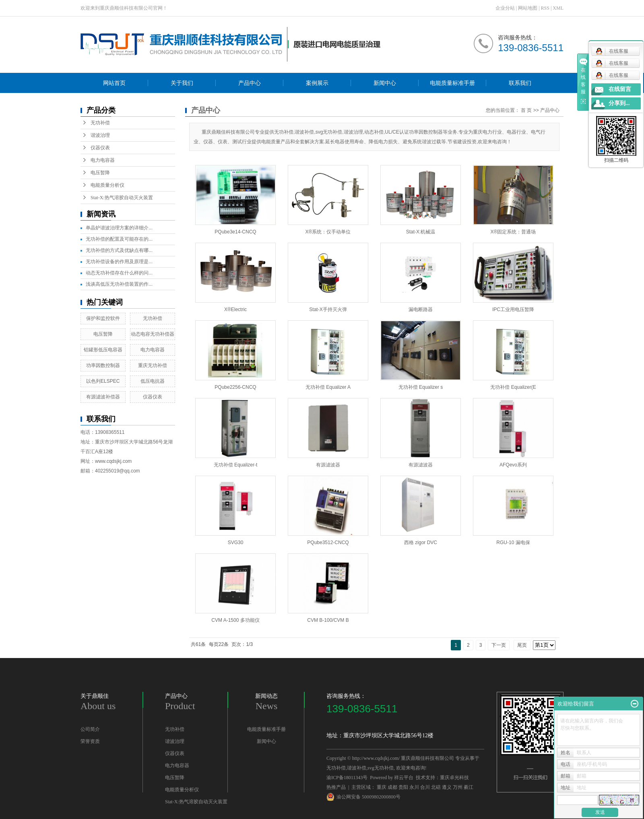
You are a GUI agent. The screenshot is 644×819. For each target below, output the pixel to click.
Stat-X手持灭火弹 (328, 309)
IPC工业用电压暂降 (513, 309)
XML (558, 8)
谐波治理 (100, 135)
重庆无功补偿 (153, 365)
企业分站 (505, 8)
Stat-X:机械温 (421, 232)
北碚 (436, 787)
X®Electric (235, 309)
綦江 (469, 787)
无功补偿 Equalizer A (328, 387)
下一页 (499, 645)
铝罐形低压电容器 (103, 350)
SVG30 (236, 543)
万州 (458, 787)
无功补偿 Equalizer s (421, 387)
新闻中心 (385, 83)
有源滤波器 (328, 465)
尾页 (522, 645)
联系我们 (520, 83)
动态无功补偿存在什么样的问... (119, 273)
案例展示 (317, 83)
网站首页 (114, 83)
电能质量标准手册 (452, 83)
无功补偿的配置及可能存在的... (119, 239)
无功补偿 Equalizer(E (513, 387)
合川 (425, 787)
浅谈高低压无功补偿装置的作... (119, 284)
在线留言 (620, 89)
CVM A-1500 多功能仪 (235, 620)
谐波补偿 (357, 768)
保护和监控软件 (103, 318)
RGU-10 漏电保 (513, 543)
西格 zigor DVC (421, 543)
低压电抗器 (153, 381)
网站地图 (528, 8)
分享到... (619, 103)
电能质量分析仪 (107, 185)
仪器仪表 (100, 148)
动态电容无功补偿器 (153, 334)
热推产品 (336, 787)
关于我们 (182, 83)
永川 (414, 787)
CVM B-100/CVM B (328, 620)
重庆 (382, 787)
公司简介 (90, 729)
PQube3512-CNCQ (328, 543)
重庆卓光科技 (454, 778)
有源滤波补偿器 (103, 397)
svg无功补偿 (381, 768)
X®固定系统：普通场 (513, 232)
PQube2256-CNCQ (235, 387)
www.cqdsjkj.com (113, 461)
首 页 (526, 110)
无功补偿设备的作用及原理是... (119, 262)
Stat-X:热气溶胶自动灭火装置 (122, 198)
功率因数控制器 (103, 365)
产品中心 (250, 83)
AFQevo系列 (513, 465)
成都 (392, 787)
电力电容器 (103, 160)
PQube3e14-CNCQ (235, 232)
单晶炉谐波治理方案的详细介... (119, 228)
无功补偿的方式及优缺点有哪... (119, 250)
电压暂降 (100, 173)
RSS (545, 8)
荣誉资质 (90, 741)
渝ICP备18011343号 (347, 778)
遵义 (447, 787)
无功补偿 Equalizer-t (236, 465)
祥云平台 (404, 778)
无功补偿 (100, 123)
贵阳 (403, 787)
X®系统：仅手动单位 (328, 232)
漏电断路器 (421, 309)
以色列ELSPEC (103, 381)
